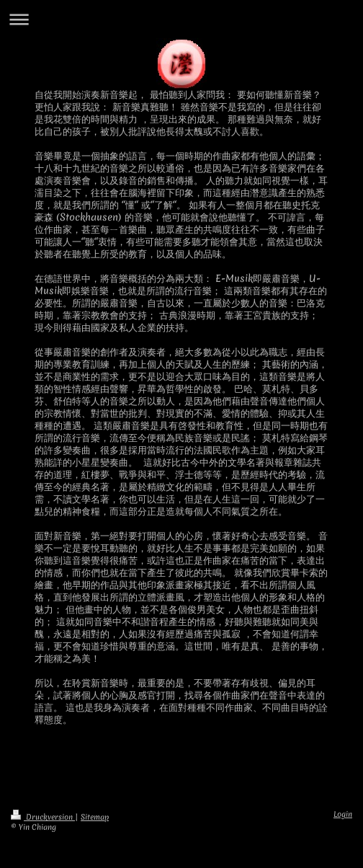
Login (343, 814)
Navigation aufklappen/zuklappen (181, 19)
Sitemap (95, 817)
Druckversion (43, 817)
